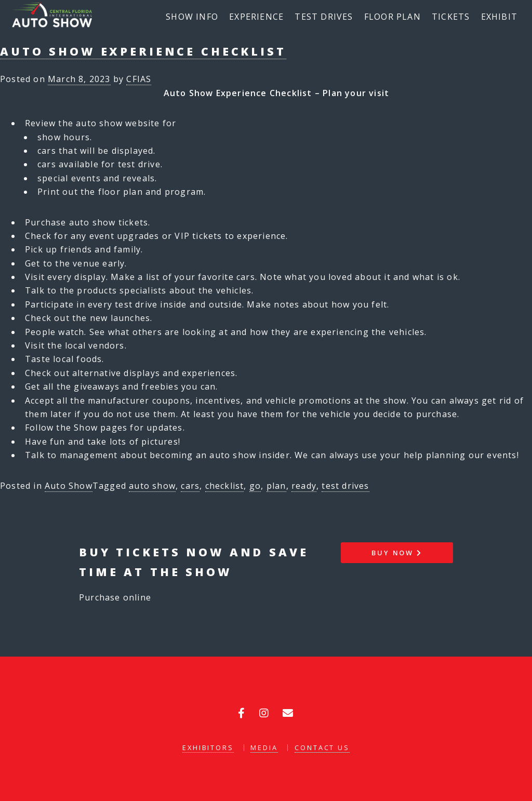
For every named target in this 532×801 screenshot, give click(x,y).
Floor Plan (393, 17)
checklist (225, 486)
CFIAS (139, 79)
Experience (256, 17)
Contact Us (322, 747)
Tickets (451, 17)
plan (276, 486)
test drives (345, 486)
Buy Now (397, 553)
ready (304, 486)
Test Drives (324, 17)
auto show (152, 486)
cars (190, 486)
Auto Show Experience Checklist (143, 51)
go (255, 486)
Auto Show (69, 486)
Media (264, 747)
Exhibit (499, 17)
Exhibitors (208, 747)
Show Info (192, 17)
